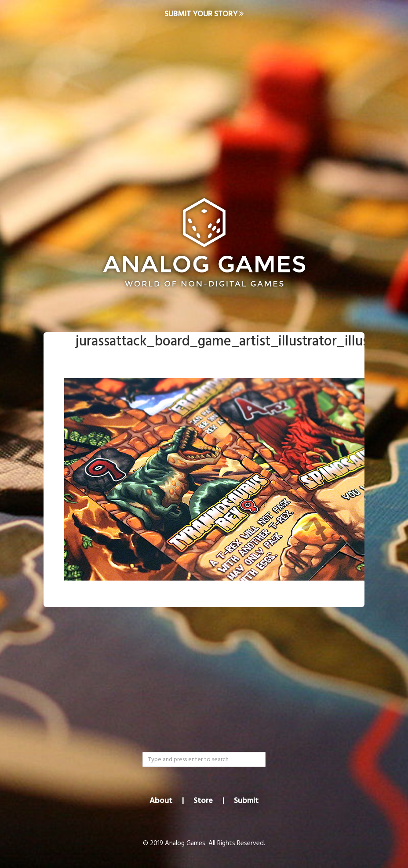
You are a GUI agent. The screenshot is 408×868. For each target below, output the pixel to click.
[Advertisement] (204, 99)
